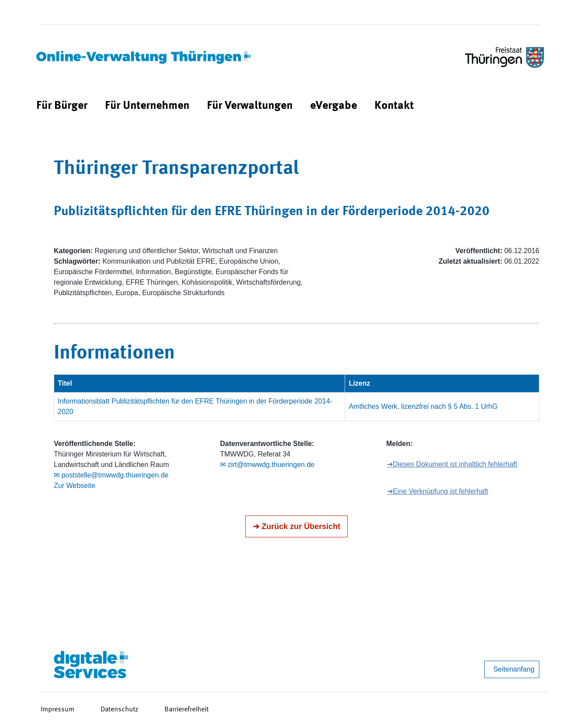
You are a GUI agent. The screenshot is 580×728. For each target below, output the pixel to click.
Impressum (58, 710)
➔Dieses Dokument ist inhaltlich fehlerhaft (452, 464)
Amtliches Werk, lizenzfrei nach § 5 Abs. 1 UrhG (423, 406)
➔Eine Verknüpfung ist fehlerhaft (438, 491)
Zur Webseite (75, 486)
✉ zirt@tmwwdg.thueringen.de (267, 465)
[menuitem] (62, 106)
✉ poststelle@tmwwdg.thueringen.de (111, 475)
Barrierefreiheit (187, 710)
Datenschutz (119, 710)
